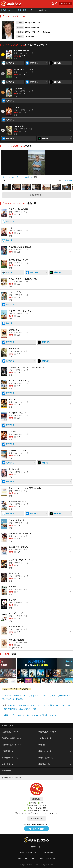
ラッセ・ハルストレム (24, 177)
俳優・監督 (22, 10)
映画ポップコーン (7, 10)
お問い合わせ (37, 819)
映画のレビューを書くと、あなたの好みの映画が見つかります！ (32, 715)
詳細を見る (36, 799)
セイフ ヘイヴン (9, 177)
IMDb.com (68, 181)
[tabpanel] (37, 670)
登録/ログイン (65, 4)
